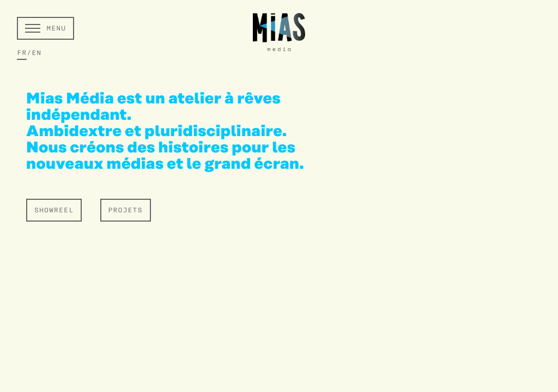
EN (37, 53)
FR (22, 53)
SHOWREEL (54, 211)
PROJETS (126, 211)
